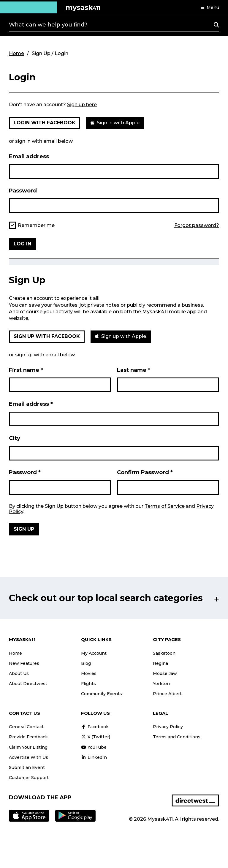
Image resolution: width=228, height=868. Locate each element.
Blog (86, 663)
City (15, 438)
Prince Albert (167, 694)
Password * (25, 472)
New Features (24, 663)
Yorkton (161, 684)
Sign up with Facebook (47, 336)
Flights (88, 684)
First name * (26, 370)
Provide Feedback (28, 737)
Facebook (95, 727)
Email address (29, 156)
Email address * (31, 404)
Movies (89, 673)
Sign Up (24, 529)
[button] (210, 7)
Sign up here (82, 105)
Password (23, 191)
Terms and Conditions (177, 737)
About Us (19, 673)
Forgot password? (197, 225)
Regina (160, 663)
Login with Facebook (45, 123)
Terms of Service (165, 506)
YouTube (94, 747)
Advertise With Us (28, 757)
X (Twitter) (96, 737)
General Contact (26, 727)
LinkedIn (94, 757)
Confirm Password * (145, 472)
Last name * (134, 370)
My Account (94, 653)
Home (16, 53)
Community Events (102, 694)
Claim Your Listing (28, 747)
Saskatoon (164, 653)
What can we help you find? (48, 25)
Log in (22, 244)
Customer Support (29, 778)
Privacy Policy (168, 727)
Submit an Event (27, 767)
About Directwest (28, 684)
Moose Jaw (165, 673)
